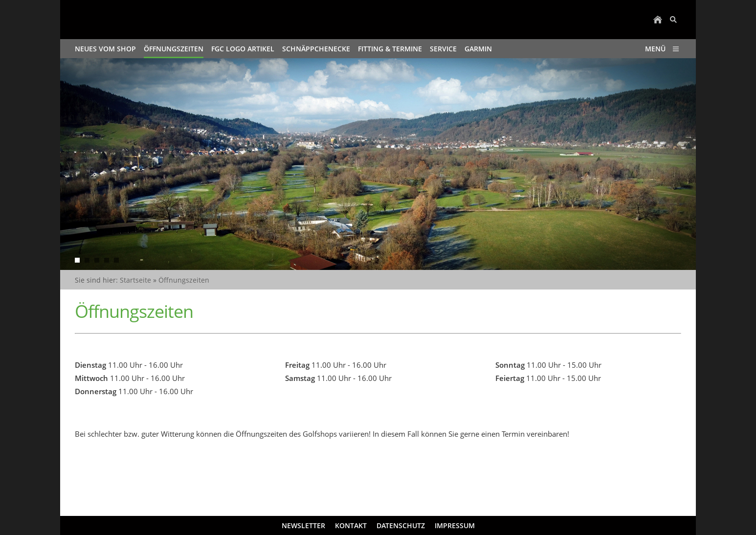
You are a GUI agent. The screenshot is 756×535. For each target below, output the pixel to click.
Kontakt (351, 525)
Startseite (135, 280)
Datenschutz (401, 525)
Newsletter (303, 525)
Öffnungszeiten (184, 280)
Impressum (455, 525)
